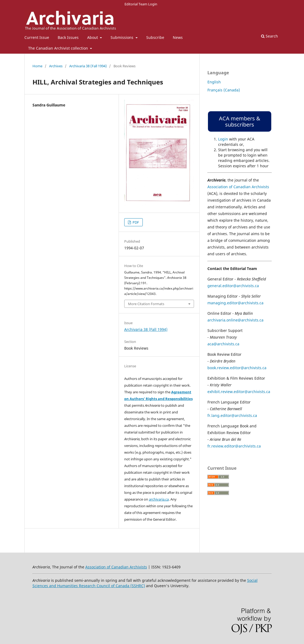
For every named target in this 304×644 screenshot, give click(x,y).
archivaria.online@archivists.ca (235, 320)
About (93, 37)
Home (37, 66)
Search (270, 36)
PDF (135, 222)
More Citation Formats (146, 304)
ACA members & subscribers (240, 121)
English (214, 82)
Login (223, 139)
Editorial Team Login (141, 4)
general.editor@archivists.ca (233, 286)
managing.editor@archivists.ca (235, 303)
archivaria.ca (159, 499)
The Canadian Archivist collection (59, 48)
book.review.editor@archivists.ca (237, 368)
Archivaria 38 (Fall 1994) (88, 66)
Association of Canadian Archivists (238, 187)
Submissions (122, 37)
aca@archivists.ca (223, 344)
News (178, 37)
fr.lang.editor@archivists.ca (232, 415)
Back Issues (68, 37)
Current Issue (37, 37)
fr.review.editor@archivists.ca (234, 446)
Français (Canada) (224, 90)
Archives (56, 66)
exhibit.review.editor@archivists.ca (239, 392)
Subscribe (155, 37)
